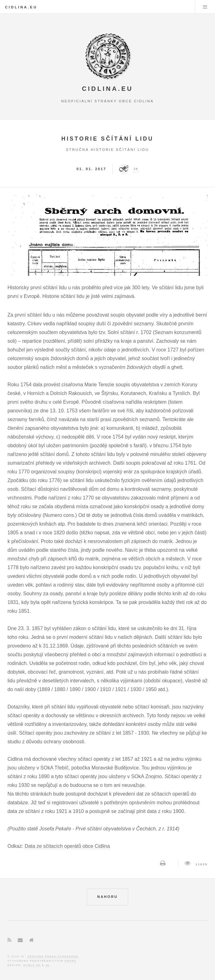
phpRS (71, 961)
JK (47, 965)
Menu (205, 7)
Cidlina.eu (21, 7)
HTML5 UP (32, 965)
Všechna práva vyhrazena (53, 957)
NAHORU (108, 897)
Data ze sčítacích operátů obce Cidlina (67, 846)
